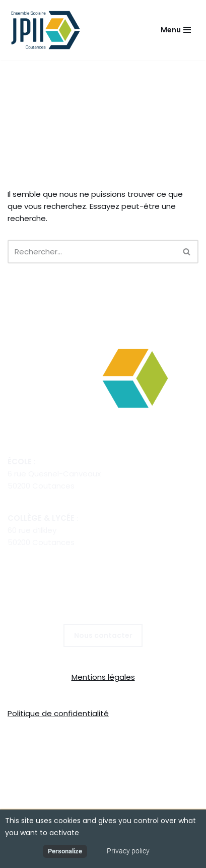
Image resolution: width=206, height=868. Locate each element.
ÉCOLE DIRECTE (103, 764)
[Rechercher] (92, 252)
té (105, 713)
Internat (174, 752)
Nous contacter (103, 635)
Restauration (128, 752)
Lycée (86, 752)
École (23, 752)
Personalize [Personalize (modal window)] (65, 851)
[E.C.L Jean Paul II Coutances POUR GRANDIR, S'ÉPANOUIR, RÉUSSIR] (48, 30)
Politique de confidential (53, 713)
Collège (54, 752)
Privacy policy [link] (128, 851)
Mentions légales (103, 677)
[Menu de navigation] (176, 30)
